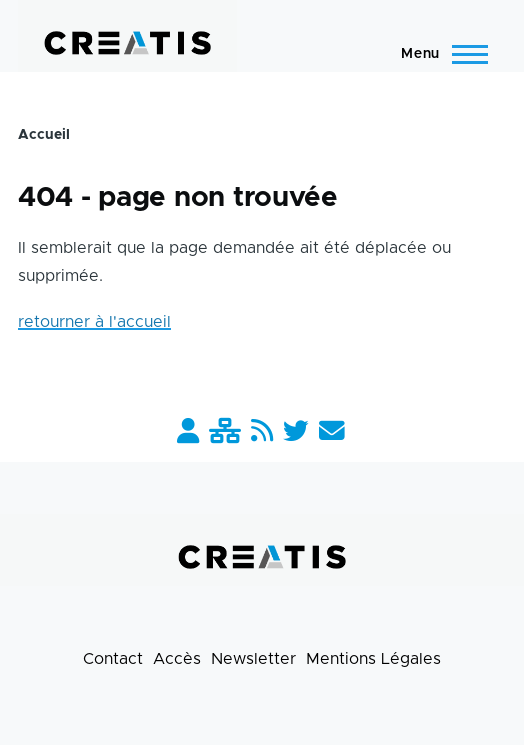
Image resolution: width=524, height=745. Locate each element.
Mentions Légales (373, 659)
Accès (177, 659)
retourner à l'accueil (94, 322)
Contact (113, 659)
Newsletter (253, 659)
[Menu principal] (438, 54)
